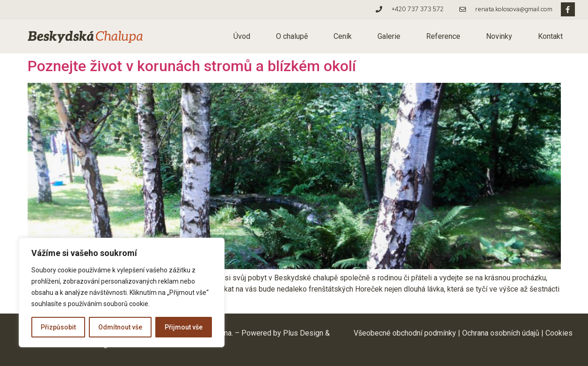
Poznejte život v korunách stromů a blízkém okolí (192, 66)
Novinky (499, 36)
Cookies (559, 333)
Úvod (242, 36)
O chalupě (292, 36)
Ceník (343, 36)
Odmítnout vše (120, 327)
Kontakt (550, 36)
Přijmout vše (184, 327)
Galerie (389, 36)
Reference (443, 36)
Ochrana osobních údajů (501, 333)
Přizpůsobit (58, 327)
